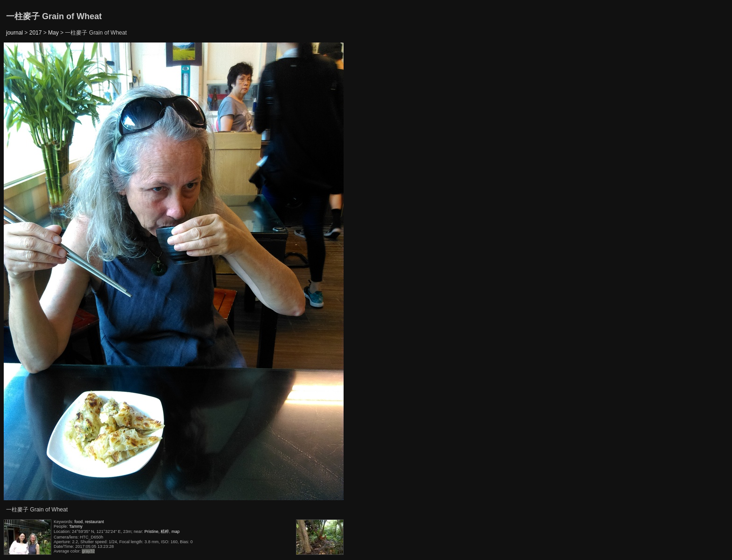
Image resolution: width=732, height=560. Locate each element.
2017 (36, 33)
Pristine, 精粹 (157, 532)
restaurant (95, 522)
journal (14, 33)
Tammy (76, 526)
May (53, 33)
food (79, 522)
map (176, 532)
